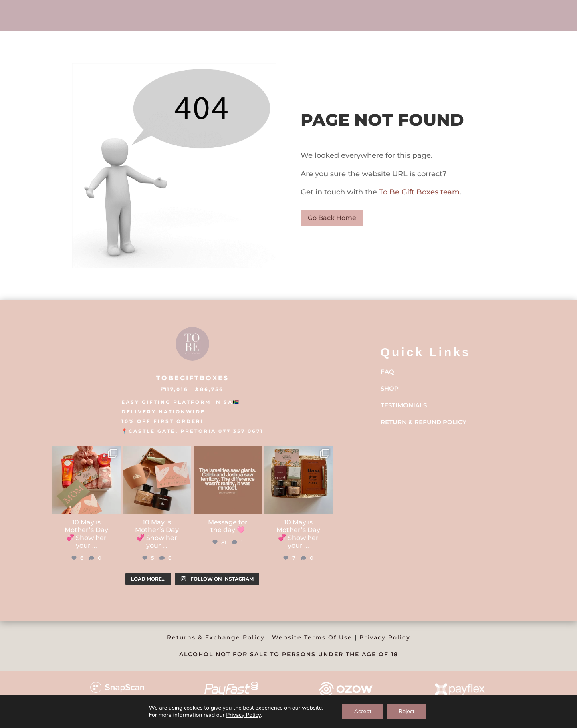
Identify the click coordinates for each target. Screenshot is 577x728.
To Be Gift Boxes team (418, 192)
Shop (390, 388)
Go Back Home (332, 218)
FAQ (387, 372)
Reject (407, 711)
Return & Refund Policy (424, 422)
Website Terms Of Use (312, 637)
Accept (363, 711)
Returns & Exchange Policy (216, 637)
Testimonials (404, 405)
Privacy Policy (385, 637)
